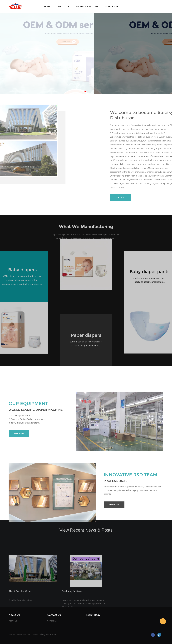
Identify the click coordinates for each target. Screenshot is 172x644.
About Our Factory (87, 7)
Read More (19, 476)
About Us (13, 621)
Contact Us (112, 7)
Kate (163, 621)
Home (47, 7)
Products (63, 7)
